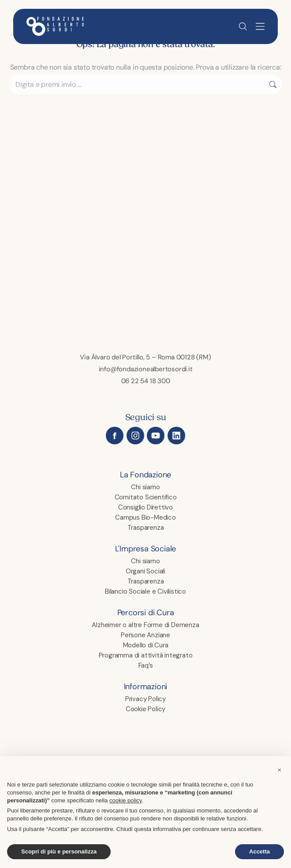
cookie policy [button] (125, 800)
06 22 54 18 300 (146, 381)
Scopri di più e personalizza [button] (59, 851)
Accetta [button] (259, 851)
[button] (260, 26)
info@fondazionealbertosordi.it (146, 369)
